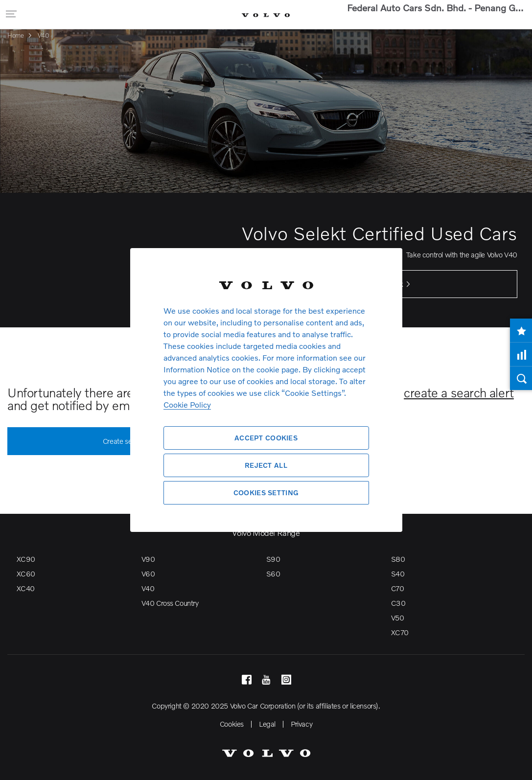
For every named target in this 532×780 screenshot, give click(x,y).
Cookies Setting (266, 493)
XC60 (26, 574)
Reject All (266, 465)
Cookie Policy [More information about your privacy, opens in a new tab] (187, 404)
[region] (266, 390)
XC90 (26, 559)
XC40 (26, 588)
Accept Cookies (266, 438)
